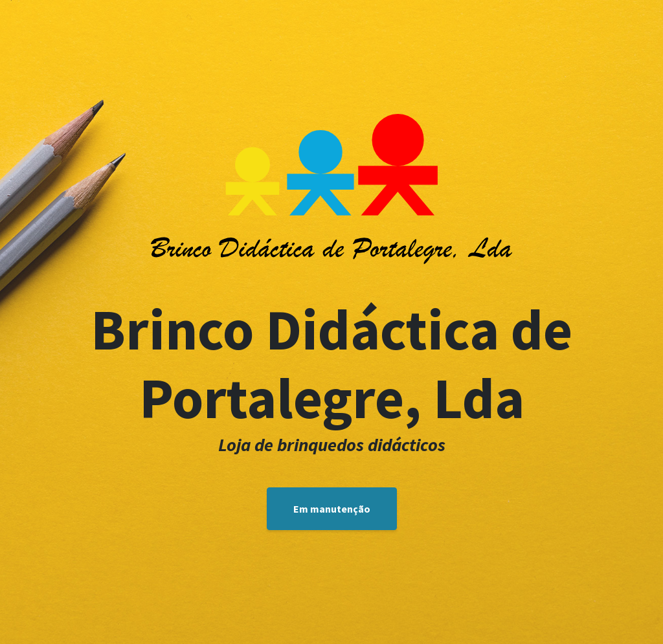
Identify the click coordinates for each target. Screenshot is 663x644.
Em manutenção (332, 509)
